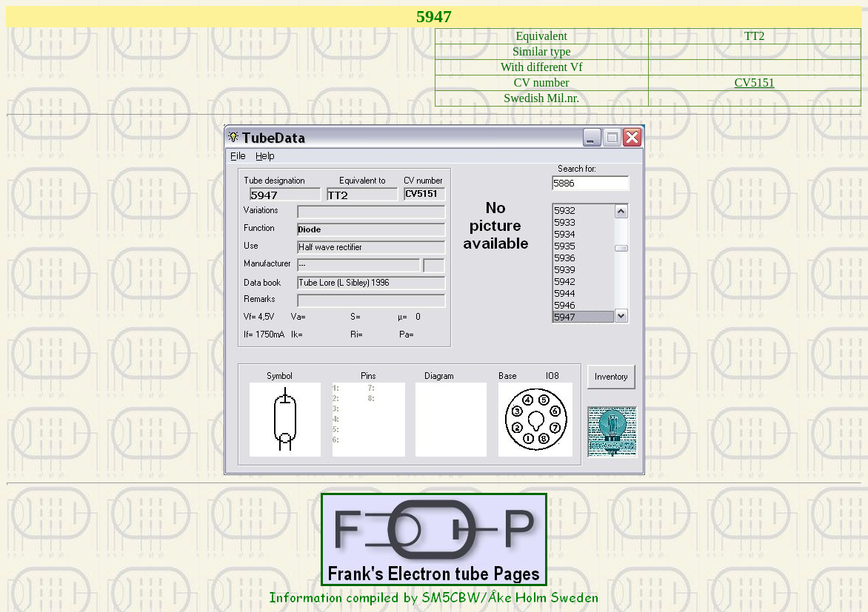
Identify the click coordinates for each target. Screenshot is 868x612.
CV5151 (755, 83)
